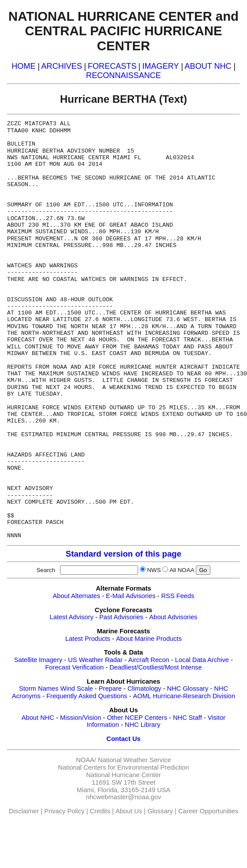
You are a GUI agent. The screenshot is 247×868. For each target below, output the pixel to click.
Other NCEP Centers (137, 718)
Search (48, 570)
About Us (129, 811)
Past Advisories (121, 617)
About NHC (38, 718)
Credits (100, 811)
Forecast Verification (74, 667)
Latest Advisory (72, 617)
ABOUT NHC (208, 66)
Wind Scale (77, 688)
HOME (23, 66)
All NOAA (182, 570)
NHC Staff (187, 718)
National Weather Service (135, 760)
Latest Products (88, 639)
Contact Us (123, 739)
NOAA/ (86, 760)
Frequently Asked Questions (87, 696)
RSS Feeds (178, 596)
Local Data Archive (202, 660)
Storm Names (39, 688)
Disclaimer (24, 811)
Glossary (160, 811)
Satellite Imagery (38, 660)
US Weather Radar (95, 660)
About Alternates (77, 596)
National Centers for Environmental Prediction (123, 767)
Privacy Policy (64, 811)
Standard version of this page (123, 554)
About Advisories (173, 617)
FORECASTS (112, 66)
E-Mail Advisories (131, 596)
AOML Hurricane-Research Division (184, 696)
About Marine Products (149, 639)
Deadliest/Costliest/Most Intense (155, 667)
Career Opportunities (208, 811)
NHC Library (143, 725)
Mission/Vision (80, 718)
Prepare (110, 688)
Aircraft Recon (149, 660)
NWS (154, 570)
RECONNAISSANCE (123, 75)
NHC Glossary (188, 688)
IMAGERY (160, 66)
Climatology (144, 688)
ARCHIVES (62, 66)
